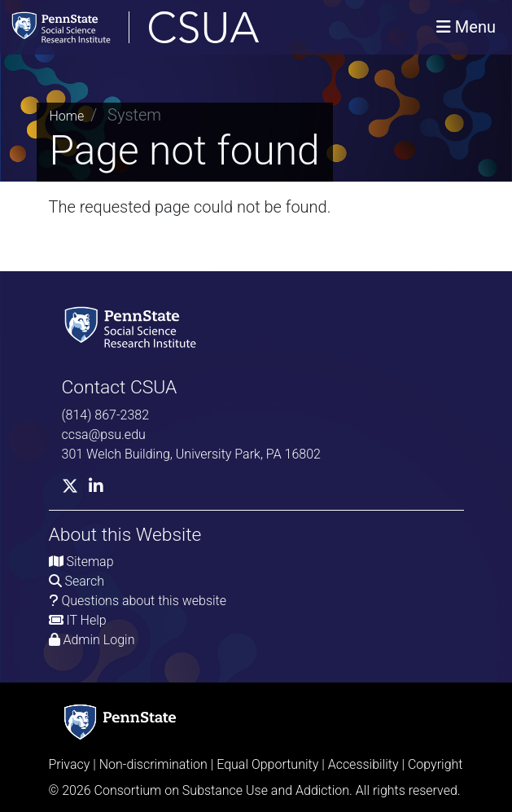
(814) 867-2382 (106, 415)
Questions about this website (144, 601)
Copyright (435, 764)
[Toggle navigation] (466, 27)
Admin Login (98, 640)
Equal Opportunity (267, 764)
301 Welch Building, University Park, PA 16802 (191, 454)
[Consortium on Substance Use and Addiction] (188, 27)
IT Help (86, 620)
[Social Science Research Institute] (133, 326)
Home (67, 116)
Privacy (70, 764)
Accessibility (363, 764)
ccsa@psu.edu (104, 435)
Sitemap (90, 562)
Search (84, 581)
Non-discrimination (153, 764)
